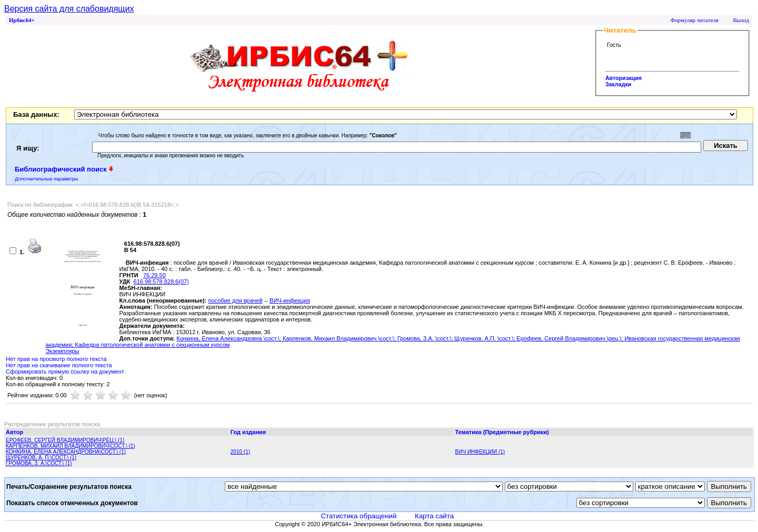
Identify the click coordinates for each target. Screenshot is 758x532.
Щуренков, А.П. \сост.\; (485, 338)
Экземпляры (63, 351)
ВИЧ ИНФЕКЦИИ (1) (480, 452)
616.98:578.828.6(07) (161, 282)
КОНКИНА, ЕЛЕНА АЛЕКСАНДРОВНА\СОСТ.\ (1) (66, 452)
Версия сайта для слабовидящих (69, 9)
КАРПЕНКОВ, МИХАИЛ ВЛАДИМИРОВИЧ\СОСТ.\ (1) (71, 446)
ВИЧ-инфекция (290, 300)
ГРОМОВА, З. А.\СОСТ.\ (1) (39, 463)
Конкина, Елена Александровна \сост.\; (230, 338)
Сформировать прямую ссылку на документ (65, 372)
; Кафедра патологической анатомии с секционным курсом (151, 345)
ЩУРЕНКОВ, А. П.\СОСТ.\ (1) (41, 458)
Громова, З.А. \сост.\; (426, 338)
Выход (741, 20)
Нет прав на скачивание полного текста (59, 365)
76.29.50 (154, 275)
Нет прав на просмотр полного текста (56, 359)
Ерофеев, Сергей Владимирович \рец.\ (569, 338)
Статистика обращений (358, 516)
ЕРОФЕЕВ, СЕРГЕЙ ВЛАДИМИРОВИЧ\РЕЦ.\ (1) (65, 440)
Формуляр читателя (694, 20)
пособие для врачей (235, 300)
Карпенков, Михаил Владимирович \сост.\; (340, 338)
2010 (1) (240, 452)
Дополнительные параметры (46, 179)
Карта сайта (434, 516)
